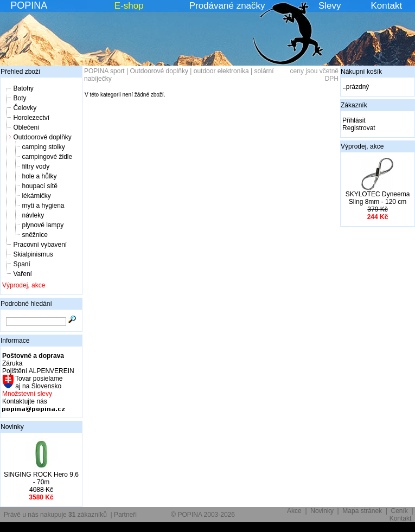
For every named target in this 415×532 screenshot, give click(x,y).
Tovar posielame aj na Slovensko (38, 382)
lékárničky (36, 196)
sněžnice (34, 235)
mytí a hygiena (43, 206)
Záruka (12, 363)
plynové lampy (43, 225)
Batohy (23, 88)
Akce (294, 511)
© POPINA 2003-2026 (203, 515)
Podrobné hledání (26, 304)
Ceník (400, 511)
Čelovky (25, 108)
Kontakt (387, 6)
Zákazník (354, 105)
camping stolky (43, 147)
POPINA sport (104, 71)
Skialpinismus (33, 254)
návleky (33, 215)
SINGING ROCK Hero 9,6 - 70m (41, 478)
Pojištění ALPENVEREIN (38, 371)
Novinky (12, 427)
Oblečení (26, 127)
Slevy (330, 6)
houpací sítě (39, 186)
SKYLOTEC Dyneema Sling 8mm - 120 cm (378, 198)
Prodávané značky (227, 6)
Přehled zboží (20, 72)
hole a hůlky (39, 176)
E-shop (129, 6)
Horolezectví (31, 118)
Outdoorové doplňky (42, 137)
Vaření (22, 274)
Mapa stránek (362, 511)
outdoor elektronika (221, 71)
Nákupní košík (361, 72)
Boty (20, 98)
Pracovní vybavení (40, 245)
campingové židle (47, 157)
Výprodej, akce (24, 285)
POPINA (29, 5)
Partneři (125, 515)
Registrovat (359, 128)
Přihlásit (354, 120)
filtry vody (36, 166)
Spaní (21, 264)
